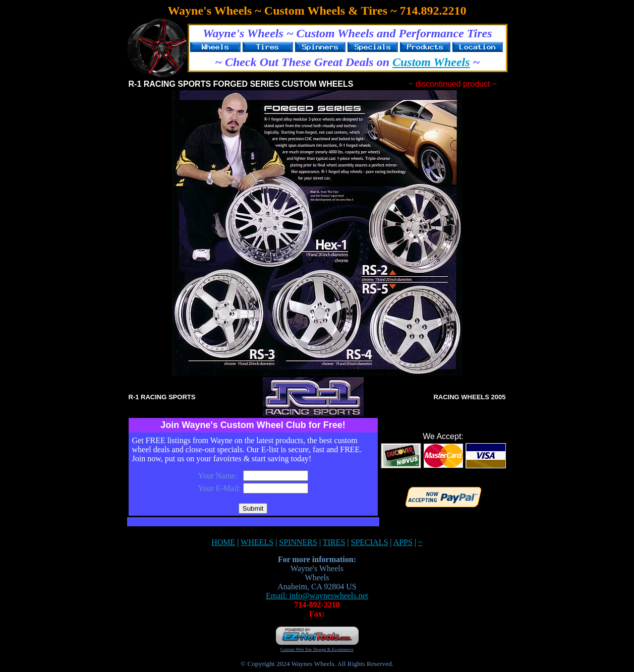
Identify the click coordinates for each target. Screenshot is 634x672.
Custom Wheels (431, 62)
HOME (223, 542)
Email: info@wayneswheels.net (317, 596)
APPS (403, 542)
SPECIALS (370, 542)
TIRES (334, 542)
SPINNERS (298, 542)
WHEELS (257, 542)
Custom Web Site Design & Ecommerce (317, 649)
